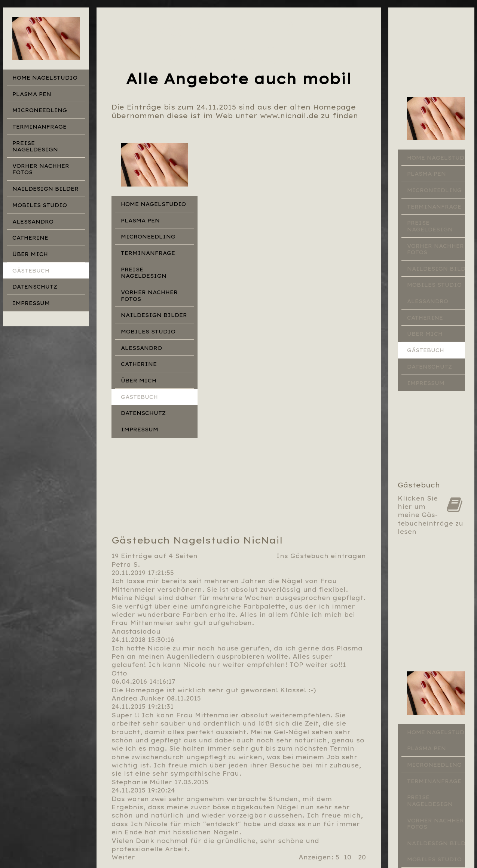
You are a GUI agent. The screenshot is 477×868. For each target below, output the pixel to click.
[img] (46, 39)
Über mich (30, 254)
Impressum (31, 303)
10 (348, 857)
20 (362, 857)
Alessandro (33, 222)
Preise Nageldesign (35, 147)
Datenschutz (35, 287)
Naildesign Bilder (45, 189)
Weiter (123, 857)
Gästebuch (31, 271)
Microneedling (40, 110)
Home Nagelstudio (45, 78)
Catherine (30, 238)
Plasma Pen (32, 94)
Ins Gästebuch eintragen (321, 556)
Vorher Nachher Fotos (41, 169)
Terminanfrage (39, 127)
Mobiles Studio (40, 205)
